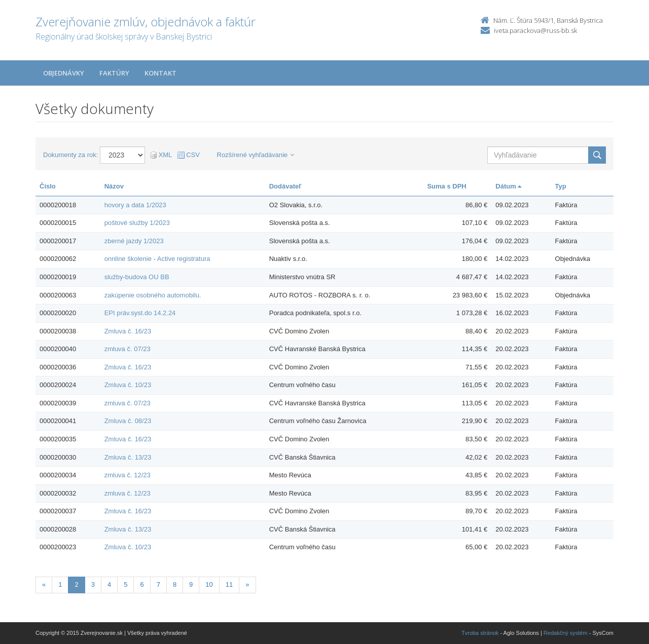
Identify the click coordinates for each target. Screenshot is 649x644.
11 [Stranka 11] (229, 584)
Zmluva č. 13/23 (128, 457)
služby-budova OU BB (137, 277)
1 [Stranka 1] (60, 584)
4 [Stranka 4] (109, 584)
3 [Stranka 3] (93, 584)
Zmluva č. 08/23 (128, 421)
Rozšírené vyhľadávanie (256, 155)
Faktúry (114, 73)
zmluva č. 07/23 (128, 349)
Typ (561, 186)
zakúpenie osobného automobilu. (153, 295)
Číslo (48, 186)
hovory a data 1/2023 (135, 205)
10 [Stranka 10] (209, 584)
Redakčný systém (566, 633)
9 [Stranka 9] (191, 584)
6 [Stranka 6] (142, 584)
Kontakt (160, 73)
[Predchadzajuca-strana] (44, 585)
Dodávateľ (285, 186)
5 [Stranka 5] (125, 584)
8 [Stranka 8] (175, 584)
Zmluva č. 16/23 (128, 331)
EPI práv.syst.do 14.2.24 (140, 313)
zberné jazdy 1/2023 (134, 241)
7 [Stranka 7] (158, 584)
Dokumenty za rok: (70, 155)
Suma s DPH (446, 186)
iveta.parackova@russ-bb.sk (535, 30)
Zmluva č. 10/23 (128, 385)
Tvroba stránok (480, 633)
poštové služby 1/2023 (137, 223)
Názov (114, 186)
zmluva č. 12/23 (128, 475)
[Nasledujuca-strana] (247, 585)
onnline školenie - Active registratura (157, 259)
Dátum (508, 186)
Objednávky (64, 73)
